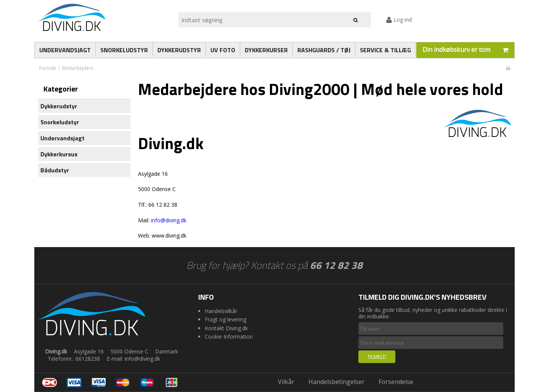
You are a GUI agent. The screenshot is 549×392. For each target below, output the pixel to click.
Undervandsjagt (63, 138)
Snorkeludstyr (60, 122)
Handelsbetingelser (336, 382)
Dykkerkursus (59, 154)
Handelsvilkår (221, 311)
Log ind (399, 20)
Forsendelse (396, 382)
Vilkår (286, 382)
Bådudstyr (55, 170)
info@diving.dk (169, 220)
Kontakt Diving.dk (226, 328)
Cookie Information (229, 337)
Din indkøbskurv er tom (468, 50)
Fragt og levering (226, 319)
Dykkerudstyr (59, 106)
